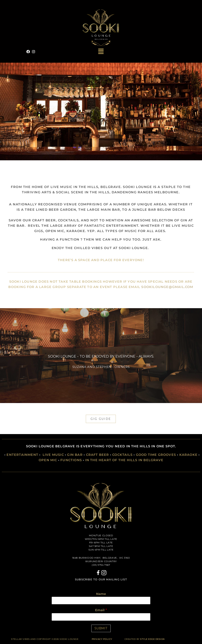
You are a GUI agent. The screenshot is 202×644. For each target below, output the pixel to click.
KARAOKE (188, 455)
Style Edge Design (152, 639)
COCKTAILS (122, 455)
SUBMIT (101, 628)
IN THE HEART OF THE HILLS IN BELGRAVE (124, 460)
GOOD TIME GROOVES (156, 455)
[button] (101, 51)
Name (101, 594)
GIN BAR (75, 455)
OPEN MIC (48, 460)
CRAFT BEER (98, 455)
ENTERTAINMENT (22, 455)
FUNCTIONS (71, 460)
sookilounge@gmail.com (167, 287)
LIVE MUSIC (53, 455)
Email (101, 610)
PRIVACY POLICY (102, 639)
